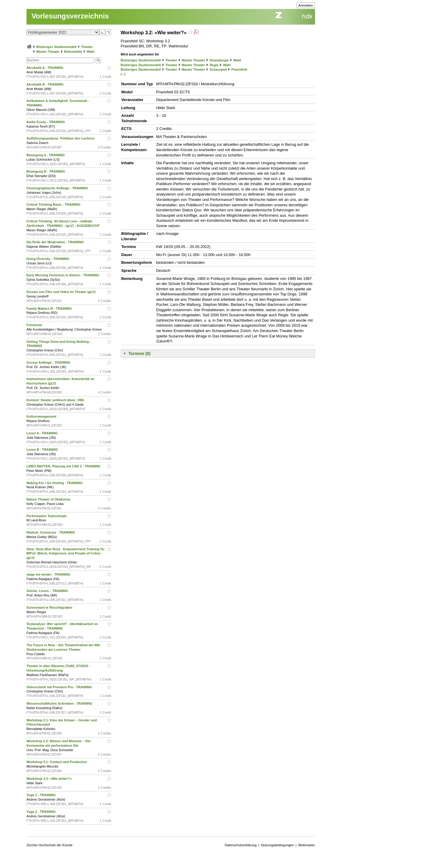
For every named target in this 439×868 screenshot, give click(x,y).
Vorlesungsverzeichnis (70, 16)
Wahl (91, 52)
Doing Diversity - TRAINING (48, 259)
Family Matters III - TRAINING (50, 309)
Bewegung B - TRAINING (46, 171)
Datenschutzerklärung (241, 845)
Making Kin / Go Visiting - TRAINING (55, 483)
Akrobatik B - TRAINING (46, 84)
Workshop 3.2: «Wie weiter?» (50, 779)
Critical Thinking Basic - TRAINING (54, 204)
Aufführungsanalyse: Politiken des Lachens (61, 138)
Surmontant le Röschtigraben (50, 607)
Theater (87, 47)
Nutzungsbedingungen (277, 845)
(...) (123, 74)
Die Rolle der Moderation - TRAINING (56, 242)
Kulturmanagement (42, 416)
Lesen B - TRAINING (43, 449)
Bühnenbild (73, 52)
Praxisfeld (239, 69)
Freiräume (35, 325)
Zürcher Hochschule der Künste (50, 845)
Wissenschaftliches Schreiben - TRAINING (60, 703)
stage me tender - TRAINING (49, 574)
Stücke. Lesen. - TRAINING (48, 591)
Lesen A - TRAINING (43, 433)
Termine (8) (139, 354)
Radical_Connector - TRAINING (51, 532)
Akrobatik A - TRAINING (45, 68)
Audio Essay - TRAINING (46, 122)
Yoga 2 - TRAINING (42, 812)
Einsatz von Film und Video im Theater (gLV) (62, 292)
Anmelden (306, 5)
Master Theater (48, 52)
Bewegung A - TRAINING (46, 155)
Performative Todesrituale (47, 516)
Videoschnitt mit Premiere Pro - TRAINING (60, 687)
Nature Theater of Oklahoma (49, 499)
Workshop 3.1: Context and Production (57, 762)
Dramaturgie (219, 60)
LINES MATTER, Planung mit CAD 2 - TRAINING (64, 466)
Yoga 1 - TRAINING (42, 795)
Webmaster (307, 845)
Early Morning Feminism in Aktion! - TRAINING (63, 275)
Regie (214, 65)
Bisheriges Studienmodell (56, 47)
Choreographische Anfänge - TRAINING (58, 188)
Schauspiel (218, 69)
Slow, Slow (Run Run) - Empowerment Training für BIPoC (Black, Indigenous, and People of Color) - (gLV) (66, 554)
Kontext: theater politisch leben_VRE (56, 400)
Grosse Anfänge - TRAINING (49, 362)
